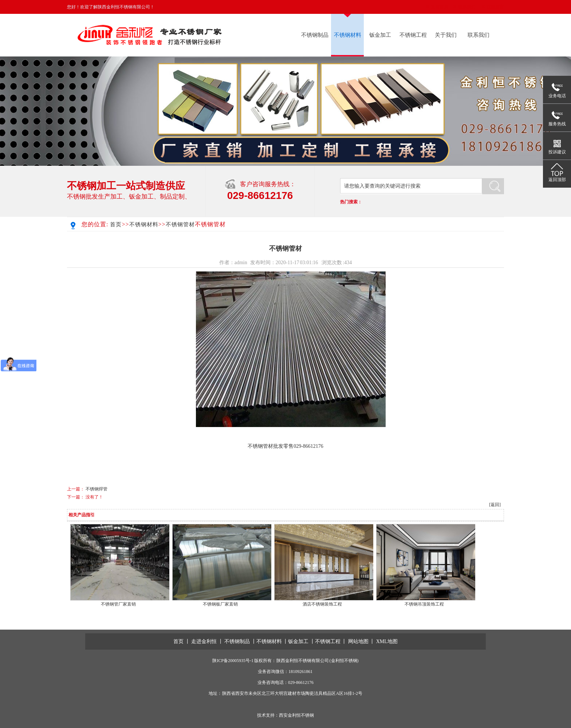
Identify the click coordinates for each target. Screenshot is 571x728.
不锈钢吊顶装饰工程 (424, 604)
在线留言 (495, 7)
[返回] (495, 505)
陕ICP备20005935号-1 (233, 661)
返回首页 (440, 7)
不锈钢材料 (348, 35)
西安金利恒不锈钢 (296, 715)
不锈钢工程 (413, 35)
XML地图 (387, 641)
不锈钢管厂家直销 (118, 604)
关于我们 (446, 35)
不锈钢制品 (315, 35)
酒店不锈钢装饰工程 (322, 604)
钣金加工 (380, 35)
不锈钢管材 (180, 224)
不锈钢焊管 (97, 489)
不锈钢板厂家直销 (220, 604)
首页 (116, 224)
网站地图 (358, 641)
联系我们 (467, 7)
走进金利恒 (204, 641)
